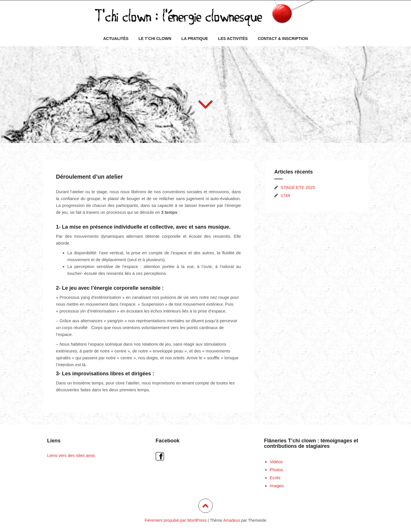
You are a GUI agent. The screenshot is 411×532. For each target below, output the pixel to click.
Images (277, 486)
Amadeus (232, 520)
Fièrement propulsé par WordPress (176, 520)
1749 (285, 195)
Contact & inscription (283, 39)
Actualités (116, 39)
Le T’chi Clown (155, 39)
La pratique (195, 39)
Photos (276, 470)
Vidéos (276, 462)
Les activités (233, 39)
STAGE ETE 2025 (298, 187)
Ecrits (275, 478)
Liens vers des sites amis (71, 455)
